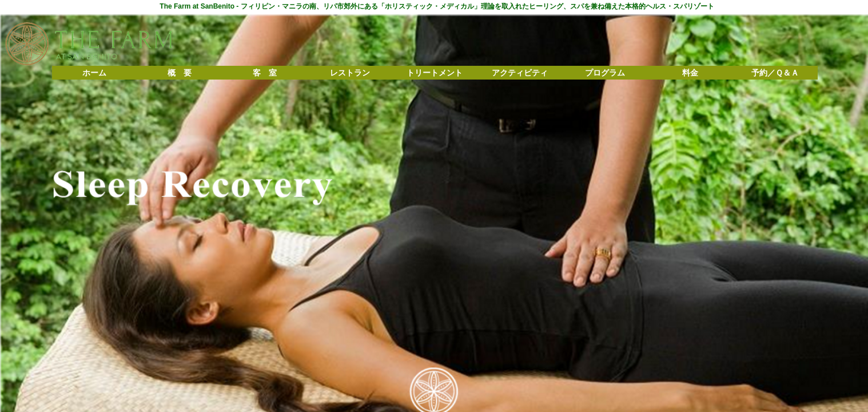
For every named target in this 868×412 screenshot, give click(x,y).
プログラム (605, 73)
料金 (690, 73)
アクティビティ (520, 73)
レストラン (350, 73)
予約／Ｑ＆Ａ (775, 73)
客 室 (265, 73)
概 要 (180, 73)
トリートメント (435, 73)
